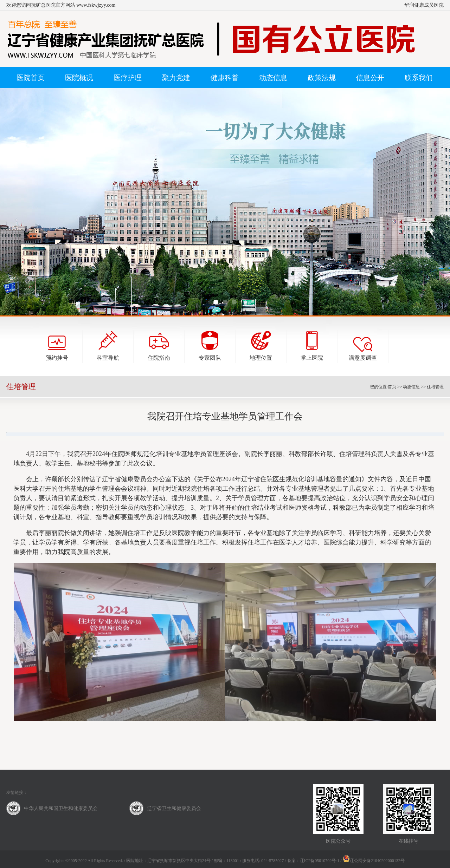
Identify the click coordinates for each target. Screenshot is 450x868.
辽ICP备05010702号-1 (320, 861)
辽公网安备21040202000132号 (374, 861)
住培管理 (435, 387)
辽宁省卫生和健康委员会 (174, 808)
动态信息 (411, 387)
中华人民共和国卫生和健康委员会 (61, 808)
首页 (392, 387)
